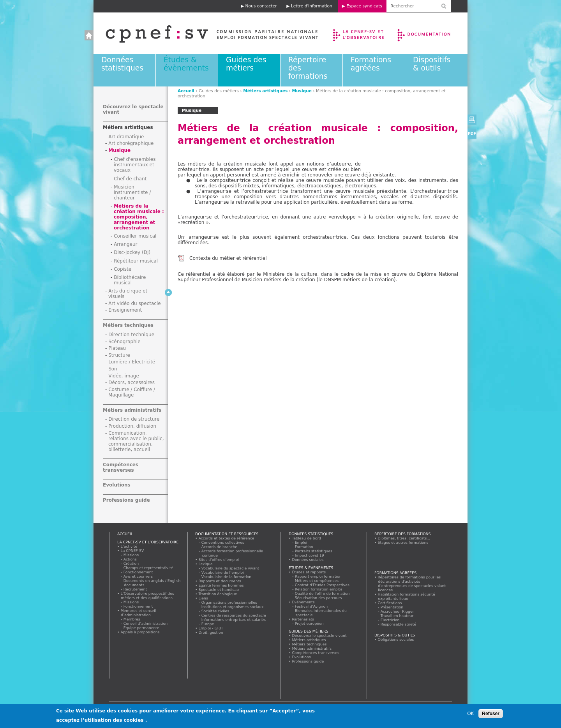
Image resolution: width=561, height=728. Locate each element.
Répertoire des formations (402, 534)
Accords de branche (220, 547)
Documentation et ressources (431, 33)
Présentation (392, 607)
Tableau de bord (307, 538)
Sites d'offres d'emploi (219, 560)
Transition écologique (218, 594)
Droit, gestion (211, 632)
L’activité (129, 546)
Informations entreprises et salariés (234, 620)
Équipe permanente (141, 628)
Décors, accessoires (131, 383)
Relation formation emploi (318, 589)
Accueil (204, 33)
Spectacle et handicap (219, 590)
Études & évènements (186, 64)
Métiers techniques (128, 325)
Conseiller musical (135, 236)
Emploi (301, 542)
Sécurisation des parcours (318, 598)
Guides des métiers (246, 64)
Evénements (303, 602)
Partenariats (303, 619)
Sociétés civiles (215, 611)
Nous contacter (261, 6)
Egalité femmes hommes (221, 585)
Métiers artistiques (265, 91)
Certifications (390, 603)
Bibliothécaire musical (130, 280)
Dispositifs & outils (432, 64)
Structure (119, 355)
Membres (132, 619)
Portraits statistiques (314, 551)
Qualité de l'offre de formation (322, 593)
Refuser (491, 714)
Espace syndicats (364, 6)
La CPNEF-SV (132, 551)
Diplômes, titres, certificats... (404, 538)
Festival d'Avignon (311, 606)
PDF (472, 133)
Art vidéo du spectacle (135, 303)
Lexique (206, 564)
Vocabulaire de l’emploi (223, 572)
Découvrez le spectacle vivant (319, 635)
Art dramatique (126, 137)
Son (113, 369)
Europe (208, 624)
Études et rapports (309, 572)
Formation (304, 547)
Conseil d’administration (146, 623)
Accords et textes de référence (226, 538)
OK (470, 714)
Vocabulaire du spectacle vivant (230, 568)
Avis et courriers (138, 576)
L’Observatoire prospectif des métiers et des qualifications (147, 596)
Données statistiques (122, 64)
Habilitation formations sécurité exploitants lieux (406, 596)
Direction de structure (134, 419)
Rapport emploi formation (318, 576)
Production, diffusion (132, 426)
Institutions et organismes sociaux (233, 607)
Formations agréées (371, 64)
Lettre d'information (312, 6)
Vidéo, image (124, 376)
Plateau (117, 348)
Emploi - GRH (211, 628)
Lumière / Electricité (132, 362)
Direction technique (131, 335)
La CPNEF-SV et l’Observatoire (359, 33)
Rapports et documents (220, 581)
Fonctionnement (138, 572)
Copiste (123, 269)
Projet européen (309, 623)
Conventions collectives (223, 542)
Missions (131, 555)
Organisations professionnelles (229, 602)
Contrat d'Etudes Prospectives (322, 585)
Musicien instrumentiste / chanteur (132, 192)
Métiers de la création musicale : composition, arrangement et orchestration (139, 217)
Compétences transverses (121, 467)
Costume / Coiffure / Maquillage (132, 392)
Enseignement (125, 310)
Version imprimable (472, 120)
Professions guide (126, 500)
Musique (302, 91)
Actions (130, 559)
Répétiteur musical (136, 261)
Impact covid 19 (310, 555)
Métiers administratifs (132, 410)
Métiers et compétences (317, 581)
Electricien (390, 620)
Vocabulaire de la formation (227, 577)
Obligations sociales (396, 639)
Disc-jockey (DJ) (132, 252)
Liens (203, 598)
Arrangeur (125, 244)
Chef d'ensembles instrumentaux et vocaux (135, 165)
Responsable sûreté (399, 624)
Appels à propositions (140, 632)
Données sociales (308, 560)
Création (131, 563)
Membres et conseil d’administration (138, 613)
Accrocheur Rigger (397, 611)
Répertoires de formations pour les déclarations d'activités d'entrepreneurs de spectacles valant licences (412, 583)
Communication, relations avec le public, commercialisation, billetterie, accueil (136, 441)
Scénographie (124, 342)
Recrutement (135, 589)
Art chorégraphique (131, 143)
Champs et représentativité (148, 568)
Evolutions (117, 485)
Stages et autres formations (403, 542)
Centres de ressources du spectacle (234, 615)
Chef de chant (130, 179)
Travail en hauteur (397, 616)
